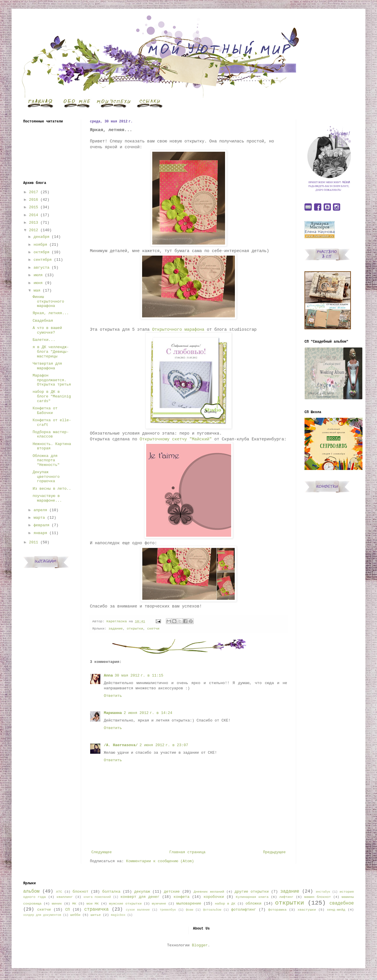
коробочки (214, 897)
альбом (31, 892)
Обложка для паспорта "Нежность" (46, 460)
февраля (42, 525)
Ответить (113, 696)
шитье (96, 915)
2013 (33, 223)
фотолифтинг (244, 910)
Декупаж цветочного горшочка (46, 477)
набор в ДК (225, 904)
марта (39, 518)
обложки (254, 904)
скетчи (153, 629)
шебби (75, 915)
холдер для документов (42, 915)
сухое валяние (138, 910)
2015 (33, 207)
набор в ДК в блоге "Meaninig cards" (52, 396)
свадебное (342, 903)
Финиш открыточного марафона (48, 301)
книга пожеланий (97, 897)
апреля (40, 510)
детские (172, 892)
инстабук (323, 892)
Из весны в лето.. (52, 489)
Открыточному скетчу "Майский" (176, 439)
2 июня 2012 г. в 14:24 (148, 713)
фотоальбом (212, 910)
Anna (108, 676)
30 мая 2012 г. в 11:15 (139, 676)
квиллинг (65, 897)
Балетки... (44, 340)
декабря (42, 237)
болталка (111, 892)
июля (38, 275)
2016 (33, 200)
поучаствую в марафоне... (47, 498)
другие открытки (252, 892)
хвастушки (307, 910)
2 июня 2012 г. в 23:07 (164, 745)
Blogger (200, 945)
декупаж (142, 892)
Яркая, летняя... (51, 313)
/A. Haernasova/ (121, 745)
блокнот (80, 892)
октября (42, 252)
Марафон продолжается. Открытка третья (52, 380)
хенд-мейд (336, 910)
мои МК (93, 904)
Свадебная (43, 321)
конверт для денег (140, 897)
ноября (40, 245)
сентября (43, 260)
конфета (182, 897)
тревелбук (168, 910)
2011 (33, 542)
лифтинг (286, 897)
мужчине (159, 904)
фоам (190, 910)
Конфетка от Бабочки (45, 411)
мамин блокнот (318, 897)
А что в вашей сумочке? (47, 330)
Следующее (101, 852)
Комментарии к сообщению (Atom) (160, 861)
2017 (33, 192)
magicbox (118, 915)
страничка (96, 910)
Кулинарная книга (252, 897)
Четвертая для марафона (47, 366)
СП (68, 910)
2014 (33, 215)
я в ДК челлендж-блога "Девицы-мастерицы (51, 352)
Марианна (113, 713)
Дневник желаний (209, 892)
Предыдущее (274, 852)
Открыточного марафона (178, 330)
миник (57, 904)
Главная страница (187, 852)
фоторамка (277, 910)
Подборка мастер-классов (51, 434)
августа (42, 268)
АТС (59, 892)
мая (37, 291)
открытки (135, 629)
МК (74, 904)
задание (116, 629)
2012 (33, 230)
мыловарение (189, 904)
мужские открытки (125, 904)
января (40, 533)
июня (38, 283)
